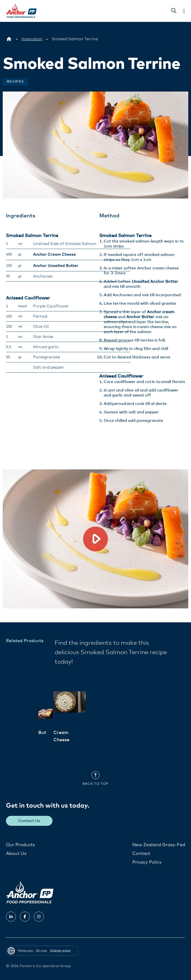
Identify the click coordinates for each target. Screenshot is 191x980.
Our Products (20, 845)
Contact (141, 853)
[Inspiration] (32, 39)
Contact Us (29, 821)
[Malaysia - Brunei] (9, 39)
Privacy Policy (147, 862)
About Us (16, 853)
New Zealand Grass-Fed (159, 845)
